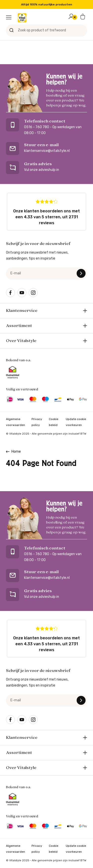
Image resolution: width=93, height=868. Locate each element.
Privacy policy (37, 422)
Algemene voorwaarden (15, 422)
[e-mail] (46, 273)
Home (16, 452)
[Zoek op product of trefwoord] (46, 30)
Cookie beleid (54, 422)
